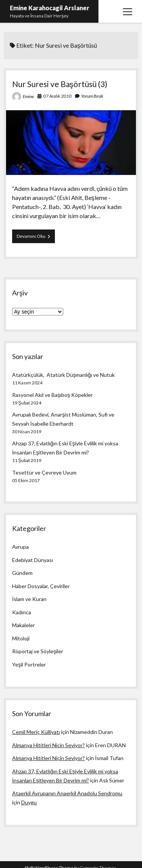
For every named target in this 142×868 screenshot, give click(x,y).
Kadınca (22, 612)
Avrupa (20, 547)
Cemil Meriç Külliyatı (36, 732)
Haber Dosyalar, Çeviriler (41, 586)
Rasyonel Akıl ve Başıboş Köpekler (52, 395)
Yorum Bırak (92, 96)
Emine (28, 96)
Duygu (29, 802)
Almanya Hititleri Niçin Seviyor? (48, 745)
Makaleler (23, 625)
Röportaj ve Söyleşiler (38, 651)
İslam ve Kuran (29, 599)
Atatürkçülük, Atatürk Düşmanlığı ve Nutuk (63, 375)
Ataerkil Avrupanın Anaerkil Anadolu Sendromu (67, 793)
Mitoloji (21, 638)
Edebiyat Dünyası (33, 560)
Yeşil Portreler (29, 664)
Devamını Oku (36, 238)
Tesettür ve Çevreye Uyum (44, 472)
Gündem (22, 573)
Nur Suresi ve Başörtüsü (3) (60, 84)
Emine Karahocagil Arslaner (50, 8)
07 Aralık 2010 (57, 96)
